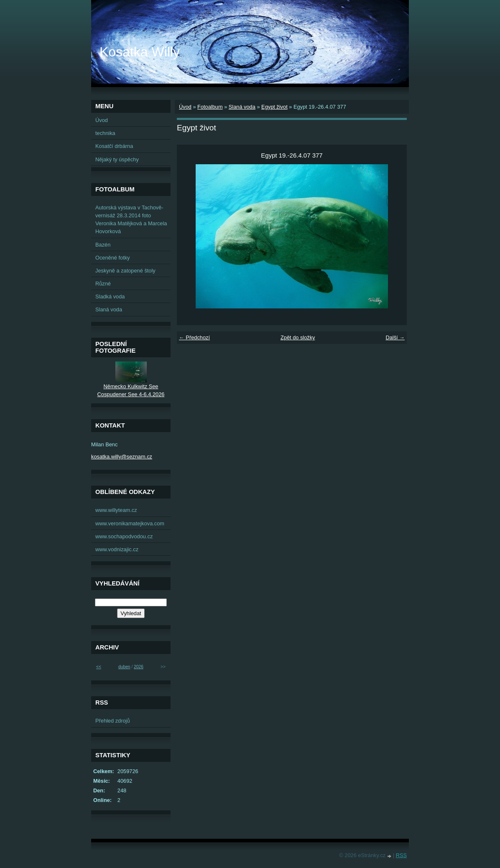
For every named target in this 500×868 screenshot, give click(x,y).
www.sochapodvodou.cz (124, 536)
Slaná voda (242, 107)
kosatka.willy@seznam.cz (122, 457)
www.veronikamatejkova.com (130, 523)
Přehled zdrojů (113, 721)
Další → (395, 337)
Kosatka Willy (140, 52)
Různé (103, 284)
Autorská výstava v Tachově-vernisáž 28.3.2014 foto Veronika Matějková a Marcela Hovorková (131, 220)
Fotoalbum (210, 107)
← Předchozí (194, 337)
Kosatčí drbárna (114, 146)
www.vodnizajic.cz (117, 549)
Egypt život (274, 107)
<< (99, 667)
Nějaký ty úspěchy (117, 159)
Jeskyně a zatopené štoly (125, 271)
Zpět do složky (298, 337)
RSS (401, 855)
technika (105, 133)
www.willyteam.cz (116, 510)
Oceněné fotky (113, 258)
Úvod (185, 107)
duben (124, 667)
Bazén (103, 245)
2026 (139, 667)
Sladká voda (110, 297)
